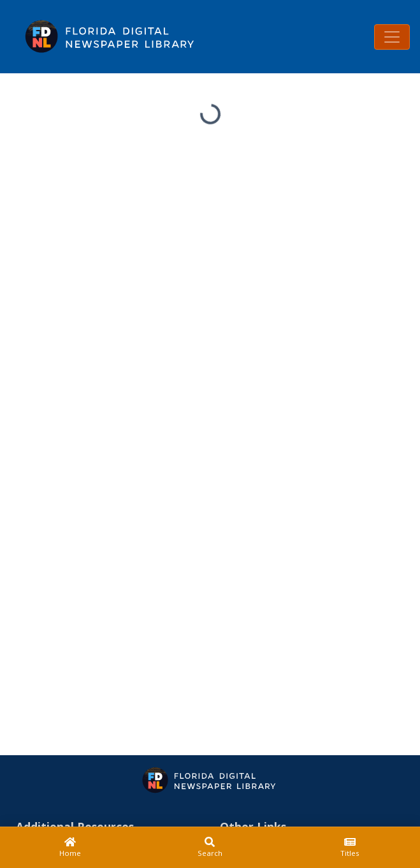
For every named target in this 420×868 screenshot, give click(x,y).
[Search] (210, 848)
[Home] (70, 848)
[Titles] (350, 848)
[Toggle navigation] (392, 37)
